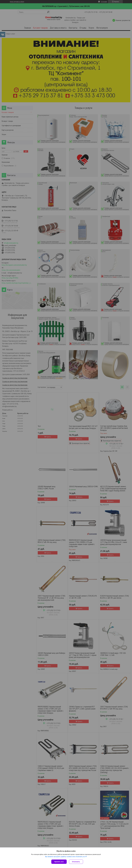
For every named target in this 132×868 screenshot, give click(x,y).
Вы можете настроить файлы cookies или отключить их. (65, 857)
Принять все (59, 862)
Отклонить (76, 862)
